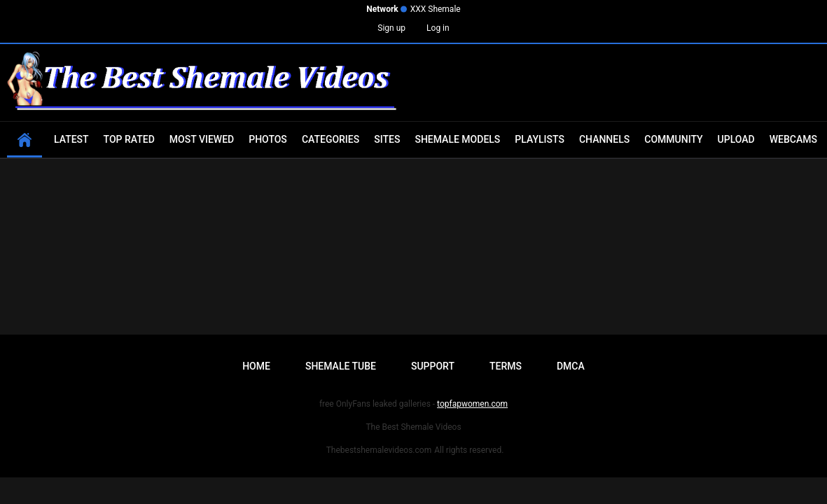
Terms (506, 366)
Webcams (793, 139)
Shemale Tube (341, 366)
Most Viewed (202, 139)
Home (256, 366)
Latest (71, 139)
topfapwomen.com (472, 404)
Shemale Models (457, 139)
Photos (268, 139)
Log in (438, 28)
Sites (387, 139)
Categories (331, 139)
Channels (604, 139)
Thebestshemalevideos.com (379, 450)
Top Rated (129, 139)
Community (673, 139)
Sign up (391, 28)
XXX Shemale (436, 9)
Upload (736, 139)
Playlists (540, 139)
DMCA (571, 366)
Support (433, 366)
